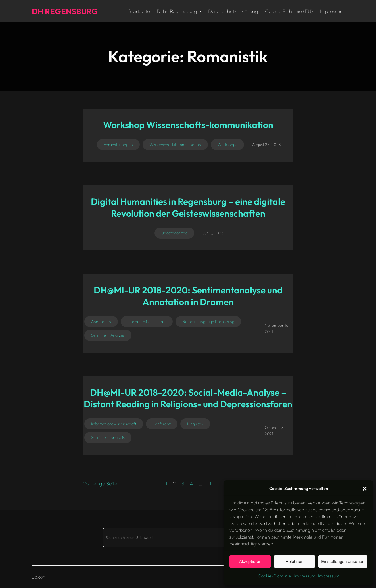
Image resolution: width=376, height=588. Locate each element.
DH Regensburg (65, 11)
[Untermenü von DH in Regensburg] (200, 11)
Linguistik (195, 424)
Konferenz (162, 424)
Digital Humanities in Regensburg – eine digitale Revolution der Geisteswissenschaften (188, 207)
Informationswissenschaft (114, 424)
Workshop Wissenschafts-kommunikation (188, 125)
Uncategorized (174, 233)
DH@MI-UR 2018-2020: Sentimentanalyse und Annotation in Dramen (188, 296)
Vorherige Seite (100, 484)
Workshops (227, 145)
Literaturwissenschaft (147, 322)
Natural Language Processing (208, 322)
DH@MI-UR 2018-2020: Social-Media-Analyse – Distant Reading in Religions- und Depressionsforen (188, 398)
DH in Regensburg (177, 11)
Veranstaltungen (118, 145)
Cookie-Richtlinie (274, 576)
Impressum (305, 576)
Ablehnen (294, 561)
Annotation (101, 322)
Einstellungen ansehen (343, 561)
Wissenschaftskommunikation (175, 145)
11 (210, 484)
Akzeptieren (250, 561)
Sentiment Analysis (108, 335)
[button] (365, 489)
